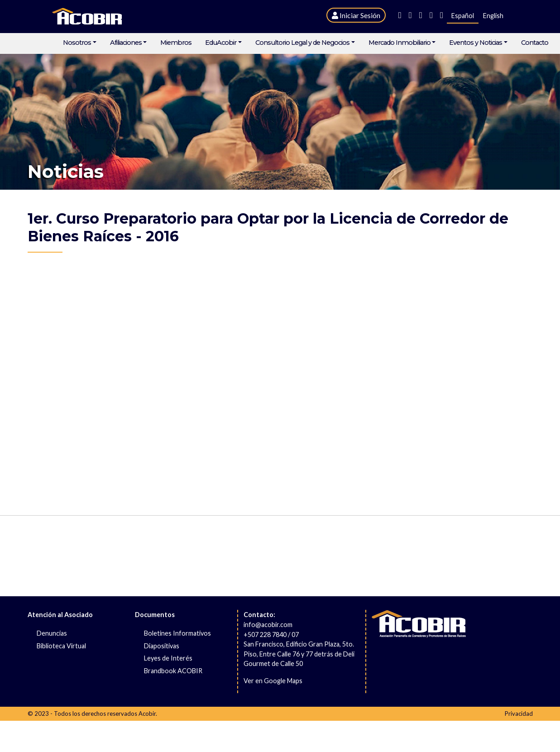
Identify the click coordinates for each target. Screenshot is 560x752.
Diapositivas (162, 646)
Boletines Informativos (177, 633)
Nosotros (77, 43)
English (493, 16)
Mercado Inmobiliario (400, 43)
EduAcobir (221, 43)
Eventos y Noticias (476, 43)
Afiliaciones (126, 43)
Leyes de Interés (168, 658)
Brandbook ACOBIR (173, 671)
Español (463, 16)
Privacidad (519, 714)
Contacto (535, 43)
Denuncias (52, 633)
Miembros (176, 43)
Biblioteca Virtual (61, 646)
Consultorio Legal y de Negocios (302, 43)
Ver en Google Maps (273, 681)
